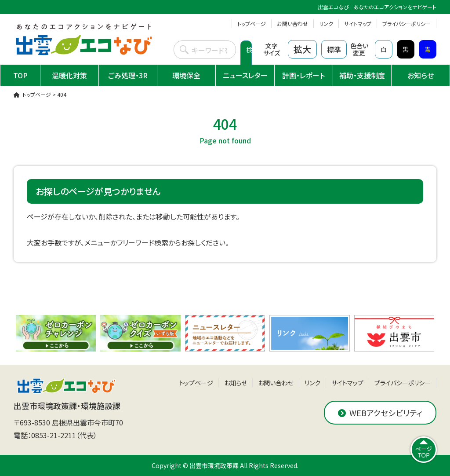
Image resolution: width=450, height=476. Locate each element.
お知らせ (421, 75)
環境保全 (186, 75)
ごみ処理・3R (128, 75)
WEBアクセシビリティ (380, 413)
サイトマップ (358, 24)
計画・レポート (303, 75)
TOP (20, 75)
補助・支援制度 (362, 75)
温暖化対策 (69, 75)
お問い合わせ (292, 24)
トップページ (252, 24)
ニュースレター (245, 75)
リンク (326, 24)
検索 (249, 59)
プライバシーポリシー (406, 24)
